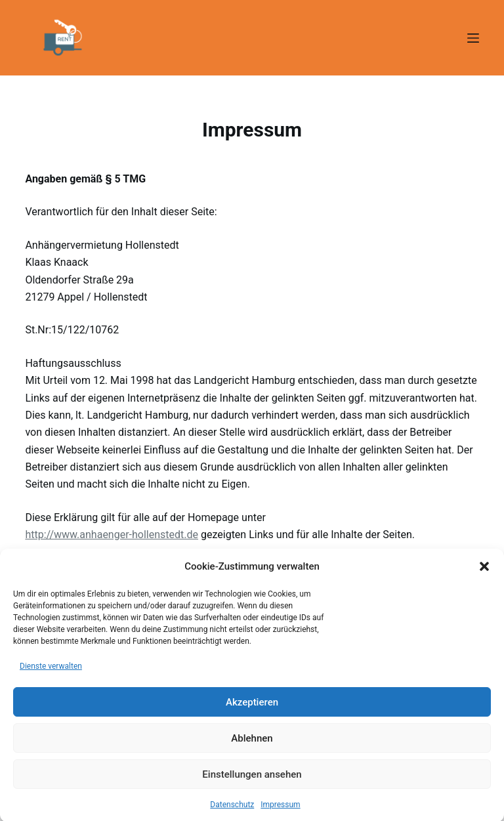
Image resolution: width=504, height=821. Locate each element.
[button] (484, 575)
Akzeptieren (252, 710)
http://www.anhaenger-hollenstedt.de (112, 535)
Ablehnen (252, 746)
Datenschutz (232, 813)
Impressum (280, 813)
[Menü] (473, 38)
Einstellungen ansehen (252, 782)
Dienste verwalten (51, 674)
